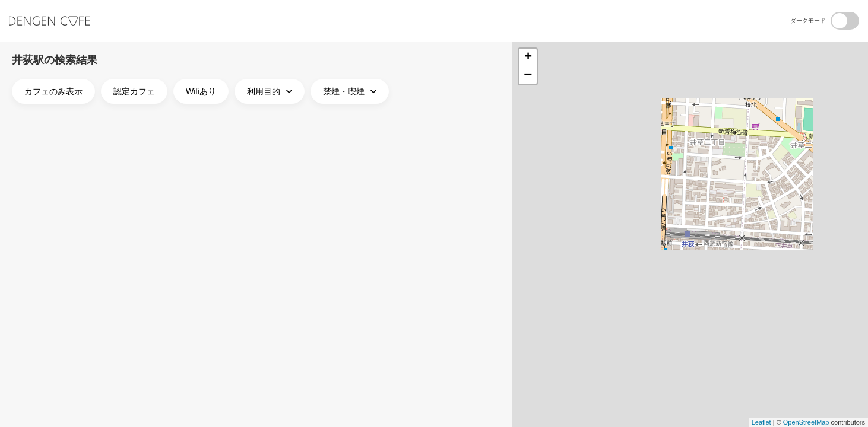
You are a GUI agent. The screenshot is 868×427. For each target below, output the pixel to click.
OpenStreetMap (806, 422)
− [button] (528, 75)
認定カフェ (134, 91)
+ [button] (528, 58)
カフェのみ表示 (53, 91)
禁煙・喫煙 (351, 91)
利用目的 (271, 91)
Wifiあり (201, 91)
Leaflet (761, 422)
